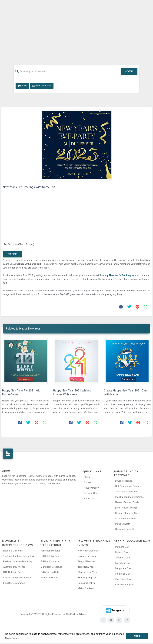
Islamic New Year (50, 578)
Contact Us (90, 482)
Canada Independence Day (17, 578)
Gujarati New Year (87, 556)
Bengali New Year (87, 561)
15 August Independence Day (19, 556)
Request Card (91, 493)
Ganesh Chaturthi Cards (128, 513)
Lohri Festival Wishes (126, 508)
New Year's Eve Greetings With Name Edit (29, 187)
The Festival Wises (76, 614)
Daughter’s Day (123, 568)
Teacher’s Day (122, 558)
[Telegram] (115, 610)
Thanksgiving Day (87, 578)
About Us (89, 499)
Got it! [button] (137, 636)
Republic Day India (13, 551)
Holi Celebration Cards (127, 486)
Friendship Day (123, 563)
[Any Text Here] (52, 244)
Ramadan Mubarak (50, 551)
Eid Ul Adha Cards (50, 561)
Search (129, 71)
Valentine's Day (123, 579)
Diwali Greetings (124, 481)
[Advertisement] (76, 30)
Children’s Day (122, 574)
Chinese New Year (87, 572)
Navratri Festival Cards (127, 502)
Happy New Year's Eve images (118, 275)
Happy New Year (42, 86)
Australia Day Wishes (14, 567)
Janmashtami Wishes (126, 492)
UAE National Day (12, 572)
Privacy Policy (91, 488)
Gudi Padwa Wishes (126, 519)
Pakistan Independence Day (18, 561)
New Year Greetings (88, 551)
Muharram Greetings (51, 567)
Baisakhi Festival (87, 583)
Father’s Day (121, 552)
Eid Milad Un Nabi (50, 572)
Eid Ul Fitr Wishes (50, 556)
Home (22, 86)
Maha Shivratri (123, 524)
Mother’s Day (122, 547)
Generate (12, 254)
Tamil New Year (86, 567)
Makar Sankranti (86, 588)
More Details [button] (12, 638)
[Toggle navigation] (147, 4)
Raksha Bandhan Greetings (129, 497)
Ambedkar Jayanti (125, 585)
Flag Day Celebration (14, 583)
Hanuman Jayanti (124, 529)
